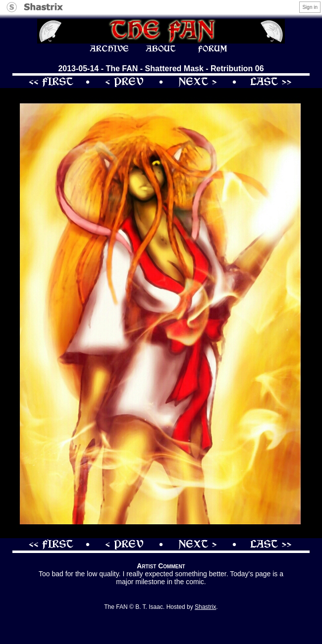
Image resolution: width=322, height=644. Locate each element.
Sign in (310, 7)
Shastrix (205, 607)
